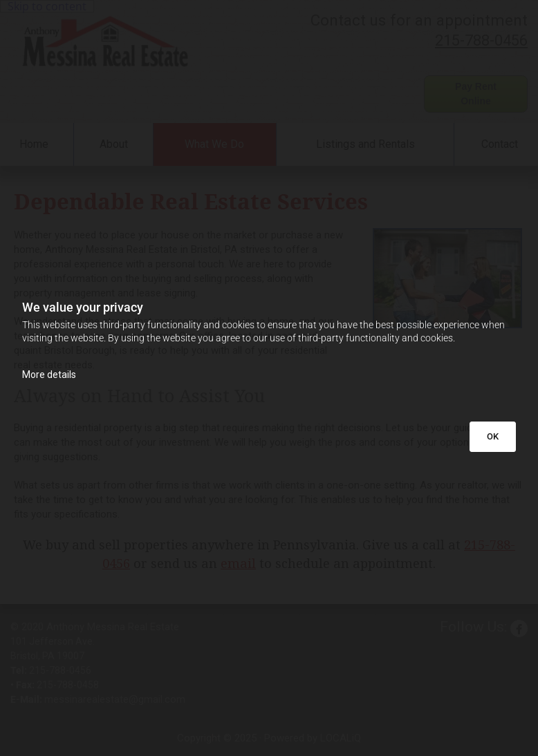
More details (49, 375)
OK (493, 436)
